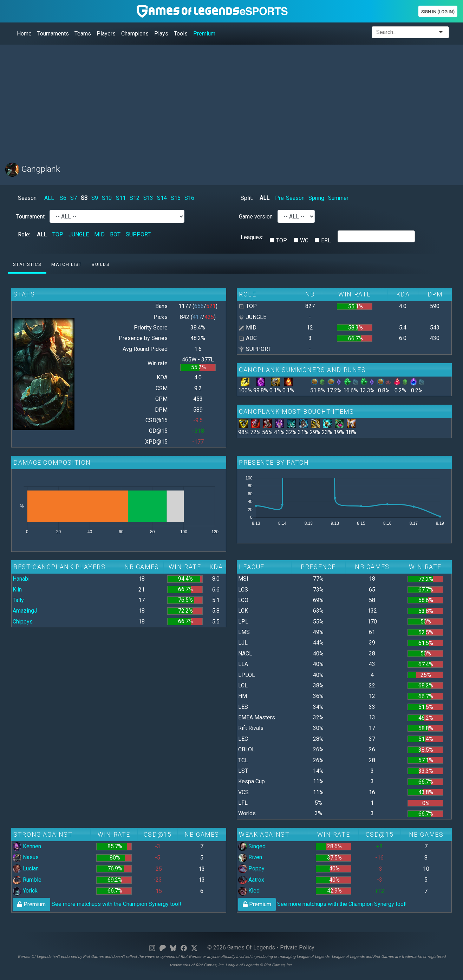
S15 (176, 198)
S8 (84, 198)
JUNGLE (79, 234)
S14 (162, 198)
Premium (204, 34)
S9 (95, 198)
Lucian (26, 868)
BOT (115, 234)
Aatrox (251, 880)
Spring (316, 198)
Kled (249, 891)
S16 (189, 198)
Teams (83, 34)
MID (99, 234)
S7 (74, 198)
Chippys (23, 622)
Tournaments (53, 34)
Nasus (26, 857)
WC (304, 240)
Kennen (27, 846)
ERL (326, 240)
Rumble (27, 880)
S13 (148, 198)
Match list (66, 264)
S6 (63, 198)
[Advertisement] (216, 99)
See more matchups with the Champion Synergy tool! (97, 904)
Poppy (251, 868)
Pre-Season (290, 198)
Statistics (27, 264)
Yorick (25, 891)
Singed (252, 846)
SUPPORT (138, 234)
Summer (338, 198)
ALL (49, 198)
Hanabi (21, 579)
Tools (181, 34)
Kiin (17, 590)
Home (24, 34)
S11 (121, 198)
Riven (250, 857)
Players (106, 34)
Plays (161, 34)
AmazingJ (25, 611)
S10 (107, 198)
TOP (58, 234)
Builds (101, 264)
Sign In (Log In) (438, 12)
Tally (18, 600)
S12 (135, 198)
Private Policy (297, 948)
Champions (135, 34)
